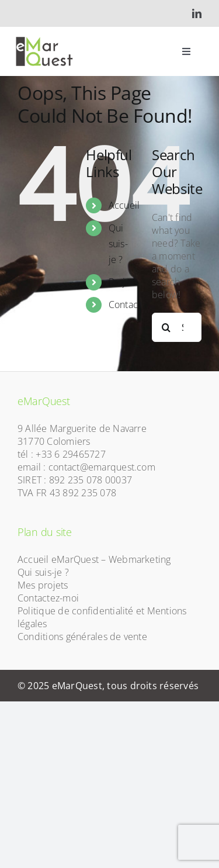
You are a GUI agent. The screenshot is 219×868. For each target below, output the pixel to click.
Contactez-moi (48, 598)
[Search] (166, 327)
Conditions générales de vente (82, 637)
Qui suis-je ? (118, 244)
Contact (125, 305)
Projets (124, 282)
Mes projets (43, 585)
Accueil (124, 205)
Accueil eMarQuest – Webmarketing (94, 559)
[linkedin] (197, 13)
